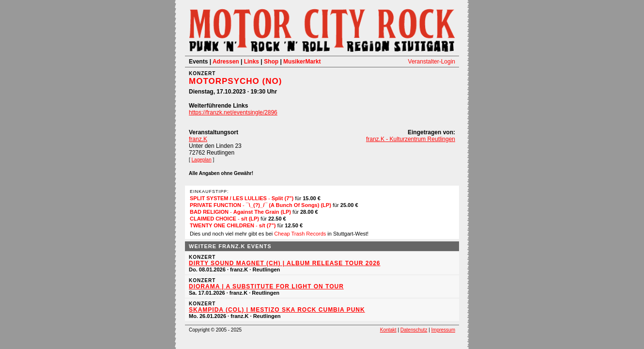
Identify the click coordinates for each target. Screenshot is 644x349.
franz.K (198, 139)
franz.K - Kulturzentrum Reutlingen (411, 139)
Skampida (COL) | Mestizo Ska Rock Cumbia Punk (277, 310)
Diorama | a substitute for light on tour (266, 286)
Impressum (443, 330)
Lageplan (202, 160)
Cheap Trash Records (300, 234)
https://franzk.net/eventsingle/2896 (233, 112)
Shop (271, 62)
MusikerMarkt (302, 62)
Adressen (226, 62)
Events (198, 62)
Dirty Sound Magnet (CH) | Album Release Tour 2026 (285, 263)
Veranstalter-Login (432, 62)
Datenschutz (414, 330)
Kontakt (388, 330)
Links (252, 62)
